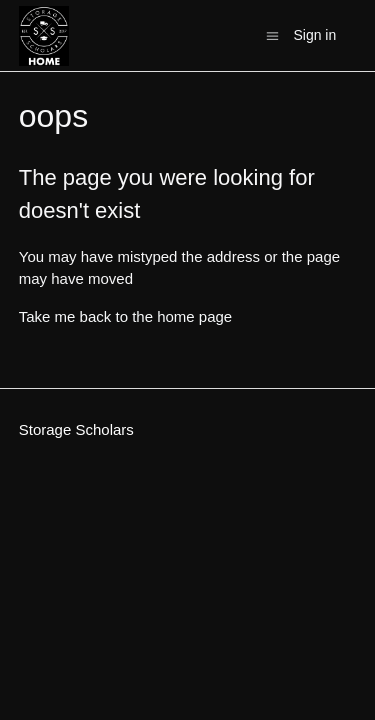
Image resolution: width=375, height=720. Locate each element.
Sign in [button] (314, 35)
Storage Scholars (76, 429)
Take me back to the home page (125, 316)
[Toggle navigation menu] (272, 34)
